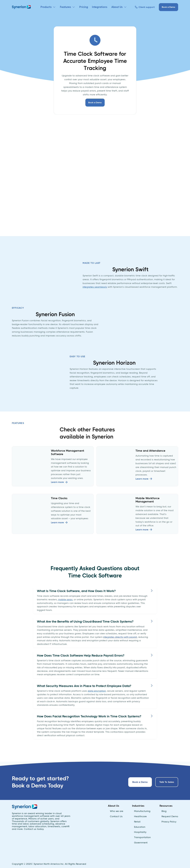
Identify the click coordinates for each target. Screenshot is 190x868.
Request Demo (170, 816)
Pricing (84, 7)
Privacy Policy (169, 822)
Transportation (142, 837)
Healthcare (140, 816)
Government (141, 843)
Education (140, 827)
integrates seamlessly (95, 287)
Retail (137, 822)
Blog (164, 811)
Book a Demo (168, 7)
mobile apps (65, 600)
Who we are (117, 811)
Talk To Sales (167, 782)
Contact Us (116, 816)
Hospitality (140, 832)
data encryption (97, 691)
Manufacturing (142, 811)
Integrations (100, 7)
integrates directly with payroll (120, 637)
